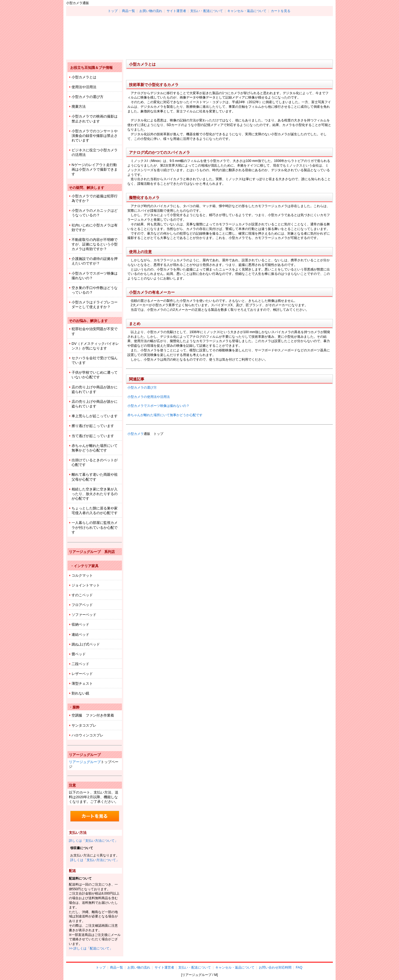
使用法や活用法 (84, 87)
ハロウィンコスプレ (88, 735)
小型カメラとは (84, 77)
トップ (113, 11)
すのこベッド (82, 595)
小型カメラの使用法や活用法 (149, 397)
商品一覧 (128, 11)
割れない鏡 (80, 693)
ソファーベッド (84, 615)
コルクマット (82, 575)
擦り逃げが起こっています (93, 426)
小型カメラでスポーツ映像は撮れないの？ (158, 406)
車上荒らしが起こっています (95, 416)
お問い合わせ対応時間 (275, 967)
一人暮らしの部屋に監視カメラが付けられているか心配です (95, 527)
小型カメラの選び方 (142, 388)
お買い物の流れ (151, 11)
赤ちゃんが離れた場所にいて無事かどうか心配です (165, 415)
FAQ (299, 967)
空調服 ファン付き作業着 (93, 715)
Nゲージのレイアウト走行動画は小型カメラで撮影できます (95, 169)
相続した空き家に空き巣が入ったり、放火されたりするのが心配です (95, 494)
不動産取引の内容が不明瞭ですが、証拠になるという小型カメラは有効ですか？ (95, 244)
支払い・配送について (207, 11)
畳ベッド (79, 654)
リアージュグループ (85, 762)
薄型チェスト (82, 683)
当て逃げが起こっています (93, 436)
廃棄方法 (79, 107)
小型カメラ (136, 434)
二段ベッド (80, 664)
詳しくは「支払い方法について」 (93, 841)
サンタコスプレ (84, 725)
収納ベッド (80, 624)
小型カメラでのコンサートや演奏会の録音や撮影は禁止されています (95, 136)
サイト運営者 (176, 11)
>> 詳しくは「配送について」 (91, 948)
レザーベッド (82, 674)
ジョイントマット (86, 585)
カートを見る (281, 11)
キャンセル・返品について (247, 11)
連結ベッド (80, 635)
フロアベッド (82, 605)
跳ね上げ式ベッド (86, 644)
